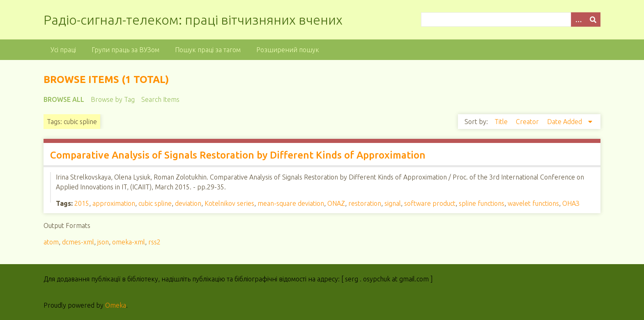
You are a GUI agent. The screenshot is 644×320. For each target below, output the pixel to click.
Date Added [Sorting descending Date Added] (565, 122)
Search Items (160, 99)
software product (430, 203)
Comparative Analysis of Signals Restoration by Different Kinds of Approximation (238, 155)
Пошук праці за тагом (208, 50)
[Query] (511, 20)
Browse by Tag (113, 99)
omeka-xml (129, 242)
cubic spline (155, 203)
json (103, 242)
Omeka (116, 305)
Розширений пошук (288, 50)
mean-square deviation (291, 203)
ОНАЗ (571, 203)
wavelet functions (533, 203)
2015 (82, 203)
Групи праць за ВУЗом (125, 50)
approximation (114, 203)
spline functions (482, 203)
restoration (365, 203)
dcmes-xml (78, 242)
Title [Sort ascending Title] (502, 122)
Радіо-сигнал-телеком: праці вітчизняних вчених (193, 20)
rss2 (154, 242)
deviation (188, 203)
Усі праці (63, 50)
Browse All (64, 99)
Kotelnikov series (229, 203)
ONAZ (336, 203)
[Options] (578, 20)
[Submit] (593, 20)
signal (393, 203)
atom (51, 242)
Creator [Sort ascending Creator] (528, 122)
